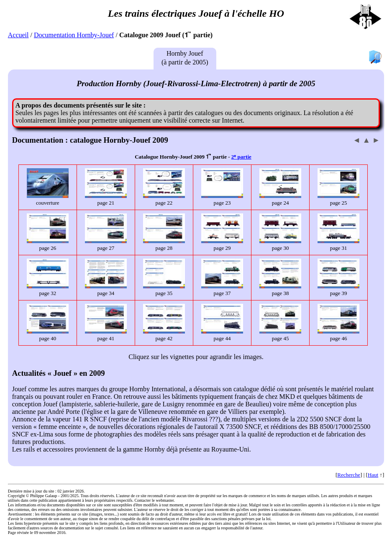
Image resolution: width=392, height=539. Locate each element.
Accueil (18, 35)
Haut (373, 475)
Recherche (349, 475)
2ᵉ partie (241, 157)
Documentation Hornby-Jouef (74, 35)
